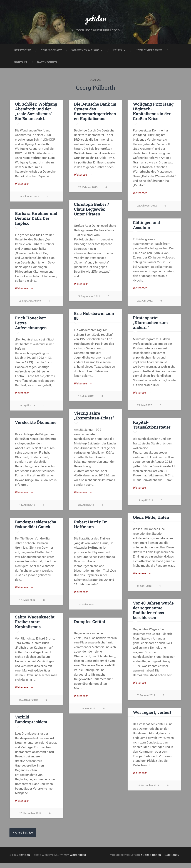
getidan (96, 19)
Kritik (118, 51)
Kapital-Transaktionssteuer (152, 427)
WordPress (78, 860)
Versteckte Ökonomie (36, 425)
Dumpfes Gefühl (31, 625)
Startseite (23, 51)
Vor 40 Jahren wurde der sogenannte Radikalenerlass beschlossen (153, 614)
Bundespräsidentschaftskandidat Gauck (95, 527)
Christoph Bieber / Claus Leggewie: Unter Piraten (91, 210)
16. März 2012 (86, 603)
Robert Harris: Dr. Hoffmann (32, 527)
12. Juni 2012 (86, 398)
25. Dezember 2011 (89, 818)
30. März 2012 (27, 608)
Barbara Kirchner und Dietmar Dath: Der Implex (36, 220)
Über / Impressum (149, 51)
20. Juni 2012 (145, 303)
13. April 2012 (145, 503)
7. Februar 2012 (146, 699)
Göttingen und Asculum (146, 226)
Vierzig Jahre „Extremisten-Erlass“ (94, 418)
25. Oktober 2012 (147, 207)
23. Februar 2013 (88, 189)
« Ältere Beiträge (23, 837)
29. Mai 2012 (145, 408)
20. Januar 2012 (87, 704)
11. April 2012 (27, 508)
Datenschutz (47, 63)
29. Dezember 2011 (148, 790)
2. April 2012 (144, 589)
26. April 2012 (86, 508)
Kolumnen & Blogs (85, 51)
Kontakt (21, 63)
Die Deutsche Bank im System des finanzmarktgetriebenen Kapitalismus (95, 112)
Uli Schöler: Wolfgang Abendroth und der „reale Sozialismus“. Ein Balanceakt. (36, 112)
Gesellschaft (51, 51)
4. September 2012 (30, 303)
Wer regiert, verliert (152, 716)
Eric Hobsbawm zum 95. (94, 318)
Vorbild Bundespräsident (90, 723)
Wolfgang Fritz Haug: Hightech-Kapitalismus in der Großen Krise (154, 112)
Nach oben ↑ (173, 860)
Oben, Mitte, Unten (151, 520)
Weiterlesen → (25, 185)
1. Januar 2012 (28, 712)
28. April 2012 (27, 408)
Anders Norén (151, 860)
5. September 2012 (89, 298)
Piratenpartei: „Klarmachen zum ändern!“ (150, 324)
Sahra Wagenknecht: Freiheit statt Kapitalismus (94, 625)
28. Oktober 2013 (29, 198)
